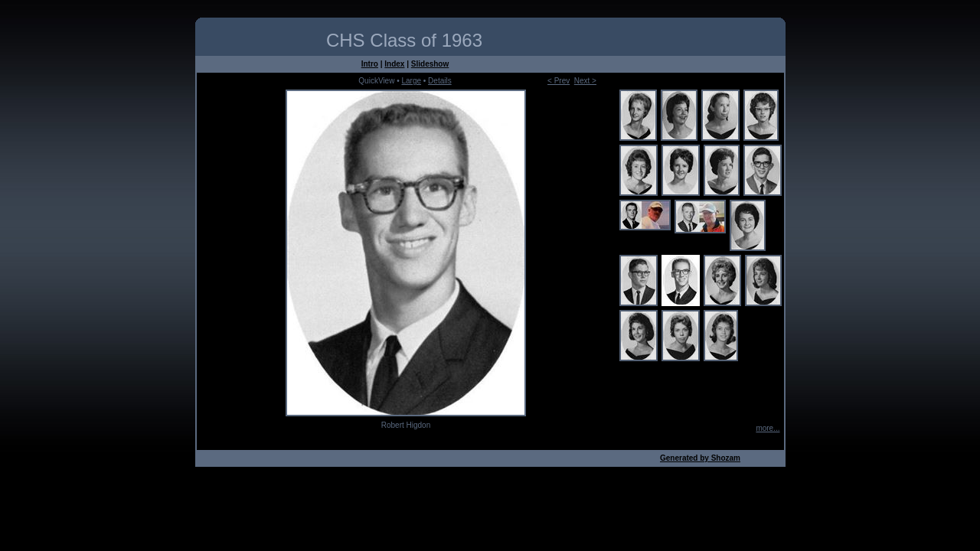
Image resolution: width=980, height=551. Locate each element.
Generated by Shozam (700, 458)
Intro (370, 64)
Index (394, 64)
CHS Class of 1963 (404, 40)
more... (768, 428)
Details (440, 81)
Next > (585, 81)
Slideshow (430, 64)
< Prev (559, 81)
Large (411, 81)
